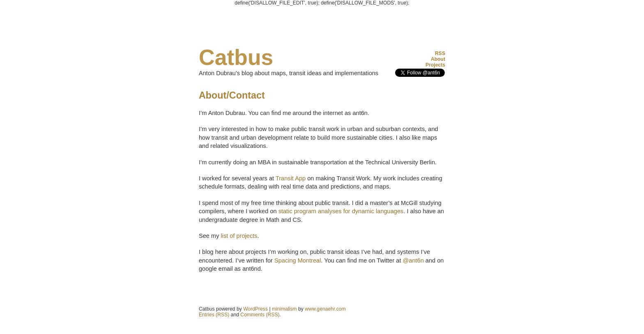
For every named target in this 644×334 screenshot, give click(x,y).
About (438, 59)
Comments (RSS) (260, 315)
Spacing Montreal (298, 260)
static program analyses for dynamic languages (341, 211)
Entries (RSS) (214, 315)
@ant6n (413, 260)
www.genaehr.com (325, 309)
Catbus (236, 57)
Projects (435, 65)
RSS (440, 53)
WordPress (255, 309)
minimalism (284, 309)
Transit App (291, 178)
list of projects (239, 236)
